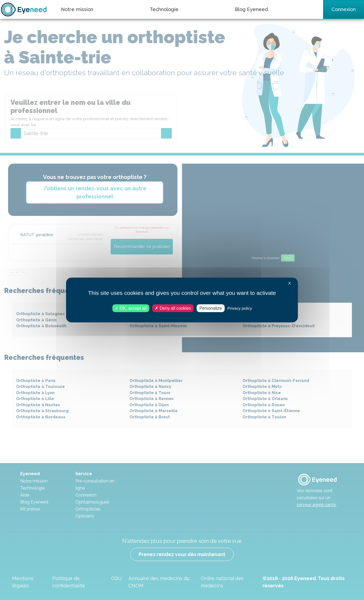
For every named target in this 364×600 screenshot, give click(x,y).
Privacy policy (240, 308)
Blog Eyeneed (251, 9)
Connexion (344, 9)
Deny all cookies (173, 308)
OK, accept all (131, 308)
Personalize (211, 308)
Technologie (164, 9)
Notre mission (77, 9)
